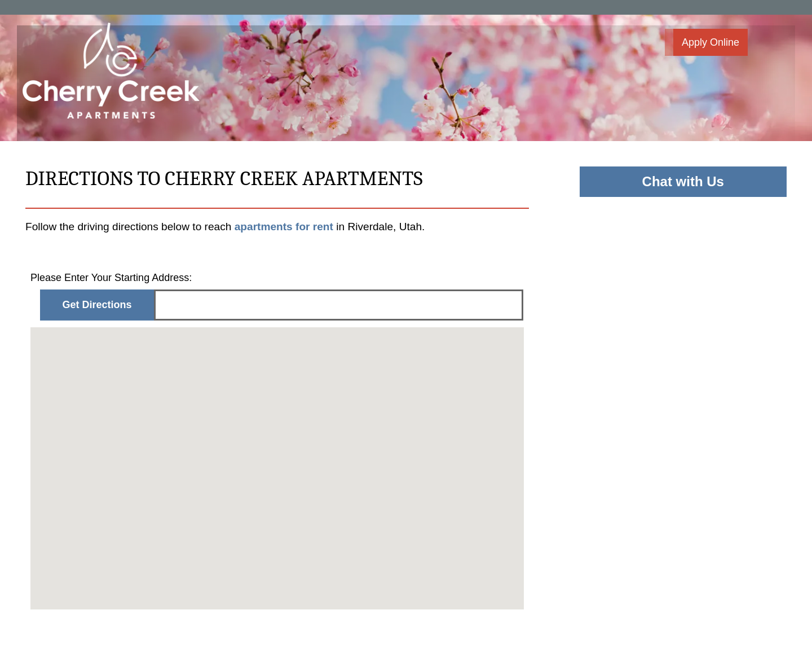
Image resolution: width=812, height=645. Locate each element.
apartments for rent (286, 227)
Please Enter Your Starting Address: (111, 278)
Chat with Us (683, 181)
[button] (706, 42)
